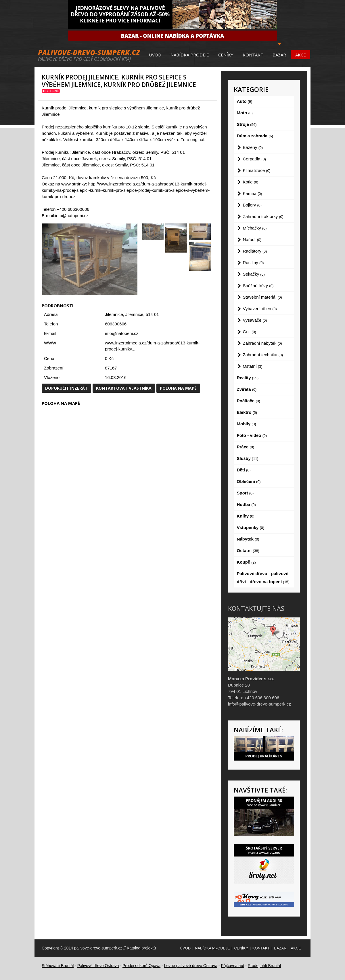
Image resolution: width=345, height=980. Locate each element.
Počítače (249, 401)
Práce (246, 447)
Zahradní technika (263, 355)
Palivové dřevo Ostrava (98, 966)
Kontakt (253, 55)
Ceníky (226, 55)
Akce (301, 55)
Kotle (251, 182)
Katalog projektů (141, 948)
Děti (244, 470)
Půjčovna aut (232, 966)
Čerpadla (254, 159)
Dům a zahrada (255, 136)
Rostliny (253, 262)
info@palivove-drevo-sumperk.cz (259, 704)
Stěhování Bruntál (58, 966)
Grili (250, 332)
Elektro (247, 412)
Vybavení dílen (260, 309)
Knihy (246, 516)
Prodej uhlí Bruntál (264, 966)
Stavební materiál (262, 297)
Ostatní (253, 366)
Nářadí (252, 239)
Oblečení (249, 481)
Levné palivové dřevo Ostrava (191, 966)
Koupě (246, 562)
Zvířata (247, 389)
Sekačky (254, 274)
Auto (245, 101)
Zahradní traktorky (263, 216)
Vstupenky (251, 527)
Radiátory (255, 251)
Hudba (246, 504)
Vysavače (255, 320)
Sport (245, 493)
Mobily (247, 424)
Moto (245, 113)
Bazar (279, 55)
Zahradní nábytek (262, 343)
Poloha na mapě (178, 388)
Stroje (247, 124)
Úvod (155, 55)
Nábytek (248, 539)
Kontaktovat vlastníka (124, 388)
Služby (248, 458)
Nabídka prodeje (190, 55)
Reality (248, 378)
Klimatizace (257, 170)
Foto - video (252, 435)
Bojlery (252, 205)
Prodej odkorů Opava (141, 966)
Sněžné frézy (258, 286)
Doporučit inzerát (66, 388)
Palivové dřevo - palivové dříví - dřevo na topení (263, 578)
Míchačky (255, 228)
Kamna (253, 193)
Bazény (253, 147)
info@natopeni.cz (122, 333)
